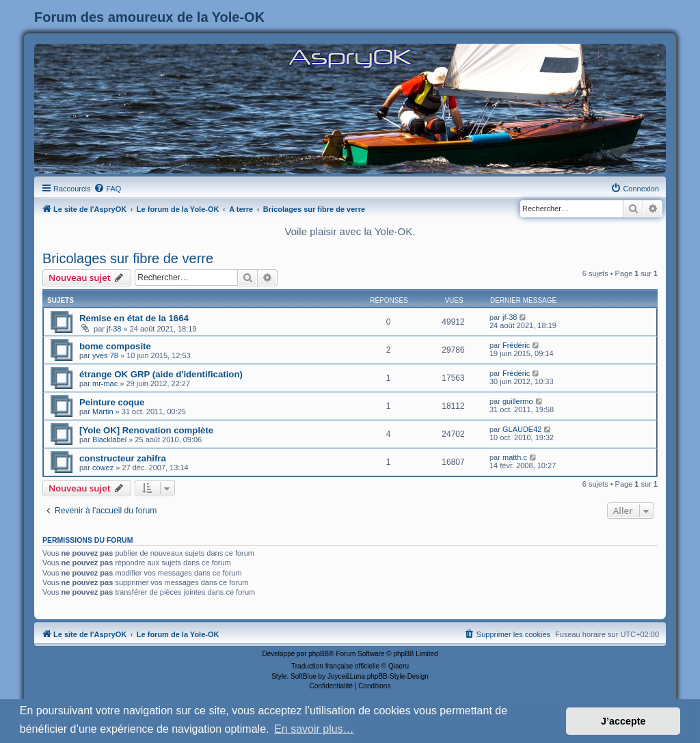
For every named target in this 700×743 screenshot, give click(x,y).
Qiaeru (399, 666)
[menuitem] (107, 189)
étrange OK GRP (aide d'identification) (161, 374)
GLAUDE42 (522, 429)
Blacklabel (109, 440)
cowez (103, 468)
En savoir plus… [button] (314, 729)
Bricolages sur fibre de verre (128, 258)
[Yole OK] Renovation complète (146, 430)
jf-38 (114, 329)
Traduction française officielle (335, 666)
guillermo (518, 401)
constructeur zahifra (123, 458)
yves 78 (105, 355)
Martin (103, 411)
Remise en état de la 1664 (134, 318)
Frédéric (516, 345)
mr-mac (105, 383)
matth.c (515, 457)
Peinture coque (112, 402)
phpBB (319, 654)
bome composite (115, 346)
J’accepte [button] (623, 721)
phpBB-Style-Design (398, 676)
